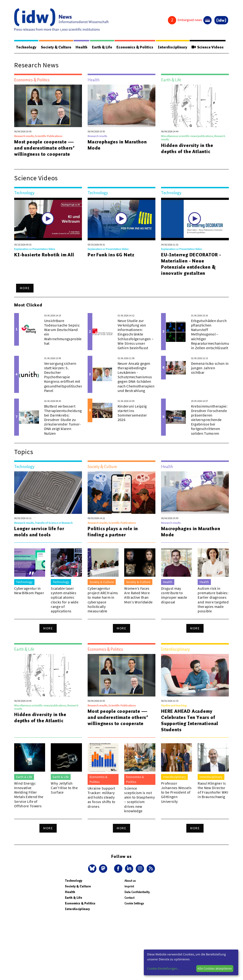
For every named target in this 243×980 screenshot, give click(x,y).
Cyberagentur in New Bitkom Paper (29, 591)
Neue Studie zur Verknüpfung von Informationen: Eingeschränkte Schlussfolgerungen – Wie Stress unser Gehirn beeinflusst (136, 334)
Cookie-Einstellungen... (163, 968)
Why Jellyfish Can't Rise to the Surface (64, 788)
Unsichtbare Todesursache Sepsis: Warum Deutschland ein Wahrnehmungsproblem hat (64, 332)
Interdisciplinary (173, 47)
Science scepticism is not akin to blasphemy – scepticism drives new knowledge (139, 799)
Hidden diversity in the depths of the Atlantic (187, 148)
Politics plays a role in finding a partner (113, 532)
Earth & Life (102, 47)
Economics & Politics (135, 47)
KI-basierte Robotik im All (44, 255)
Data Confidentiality (137, 892)
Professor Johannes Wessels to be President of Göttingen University (176, 792)
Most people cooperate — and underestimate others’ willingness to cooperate (44, 148)
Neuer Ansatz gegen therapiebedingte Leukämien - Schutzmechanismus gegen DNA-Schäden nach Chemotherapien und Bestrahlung (136, 377)
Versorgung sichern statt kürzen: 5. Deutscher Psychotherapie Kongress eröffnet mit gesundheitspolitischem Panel (64, 377)
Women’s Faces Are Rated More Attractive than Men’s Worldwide (138, 595)
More (25, 288)
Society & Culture (56, 47)
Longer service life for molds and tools (39, 532)
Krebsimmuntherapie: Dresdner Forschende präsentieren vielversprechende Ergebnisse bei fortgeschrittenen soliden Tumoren (209, 420)
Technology (26, 47)
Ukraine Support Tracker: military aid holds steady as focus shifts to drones (102, 797)
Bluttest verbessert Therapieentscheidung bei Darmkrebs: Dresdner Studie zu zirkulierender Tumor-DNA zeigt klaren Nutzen (63, 420)
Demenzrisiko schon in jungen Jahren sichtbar (210, 368)
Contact (129, 898)
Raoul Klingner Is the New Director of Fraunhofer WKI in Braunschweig (213, 790)
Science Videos (208, 47)
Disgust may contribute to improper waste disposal (174, 595)
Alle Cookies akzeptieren (215, 968)
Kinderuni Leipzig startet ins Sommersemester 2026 (132, 413)
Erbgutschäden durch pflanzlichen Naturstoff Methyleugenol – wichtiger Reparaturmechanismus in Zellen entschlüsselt (211, 334)
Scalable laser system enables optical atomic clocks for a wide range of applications (64, 600)
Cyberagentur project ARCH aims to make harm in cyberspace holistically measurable (103, 600)
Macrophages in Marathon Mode (117, 145)
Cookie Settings (134, 903)
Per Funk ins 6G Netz (111, 255)
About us (130, 881)
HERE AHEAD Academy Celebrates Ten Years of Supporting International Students (190, 720)
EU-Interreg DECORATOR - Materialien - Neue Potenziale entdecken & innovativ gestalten (191, 264)
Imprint (129, 886)
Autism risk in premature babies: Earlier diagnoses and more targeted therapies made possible (213, 600)
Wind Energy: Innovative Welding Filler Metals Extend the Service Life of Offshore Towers (29, 795)
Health (81, 47)
